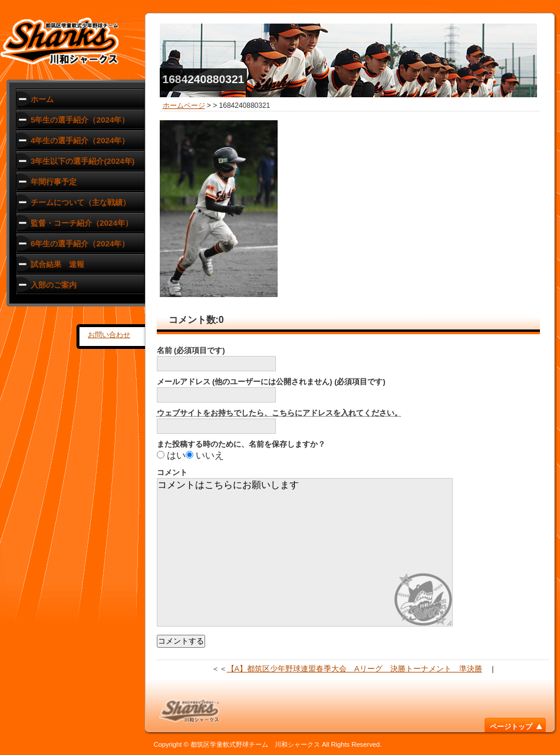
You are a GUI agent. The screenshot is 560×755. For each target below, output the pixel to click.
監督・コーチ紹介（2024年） (82, 223)
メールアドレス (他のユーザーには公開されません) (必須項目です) (271, 382)
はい (176, 455)
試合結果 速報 (57, 264)
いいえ (210, 455)
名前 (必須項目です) (191, 350)
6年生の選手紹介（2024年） (80, 244)
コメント (172, 472)
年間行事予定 (54, 182)
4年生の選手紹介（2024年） (80, 141)
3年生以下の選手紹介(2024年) (83, 161)
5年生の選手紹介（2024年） (80, 120)
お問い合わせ (109, 335)
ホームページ (184, 105)
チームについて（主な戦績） (80, 202)
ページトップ (511, 727)
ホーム (42, 99)
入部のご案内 (54, 285)
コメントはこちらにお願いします (305, 552)
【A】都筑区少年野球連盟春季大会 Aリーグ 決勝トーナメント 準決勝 (355, 669)
